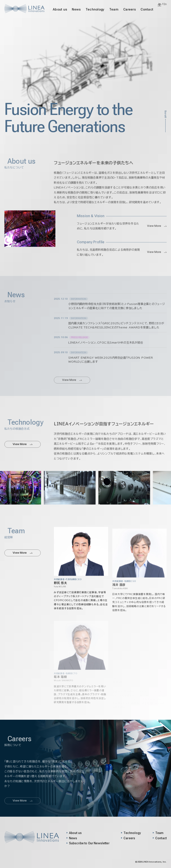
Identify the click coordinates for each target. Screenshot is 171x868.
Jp (159, 4)
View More (157, 233)
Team (114, 9)
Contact (147, 9)
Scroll (165, 114)
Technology (95, 9)
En (165, 4)
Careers (130, 9)
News (76, 9)
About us (60, 9)
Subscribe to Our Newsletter (89, 843)
